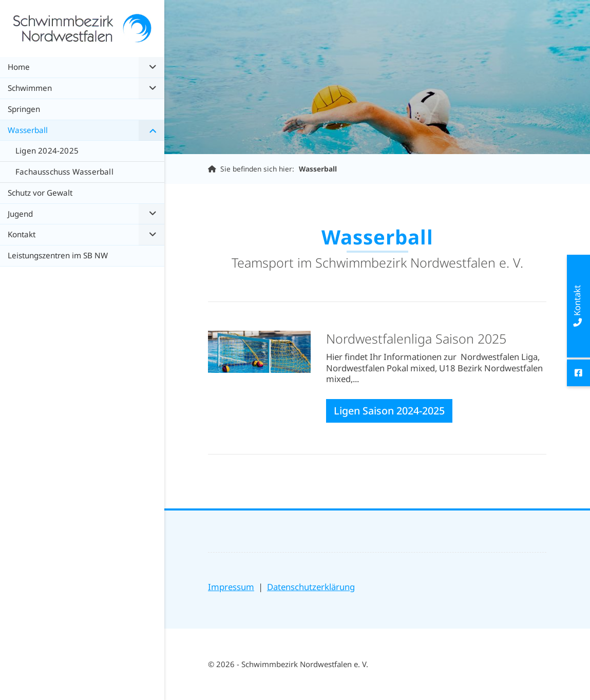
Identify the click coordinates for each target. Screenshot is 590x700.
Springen (24, 109)
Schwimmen (30, 88)
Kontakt (22, 234)
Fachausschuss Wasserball (64, 172)
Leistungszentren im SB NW (58, 255)
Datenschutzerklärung (311, 587)
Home (19, 67)
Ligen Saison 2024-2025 (389, 411)
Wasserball (318, 169)
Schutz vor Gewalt (40, 193)
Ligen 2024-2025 (47, 150)
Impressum (231, 587)
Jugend (20, 214)
